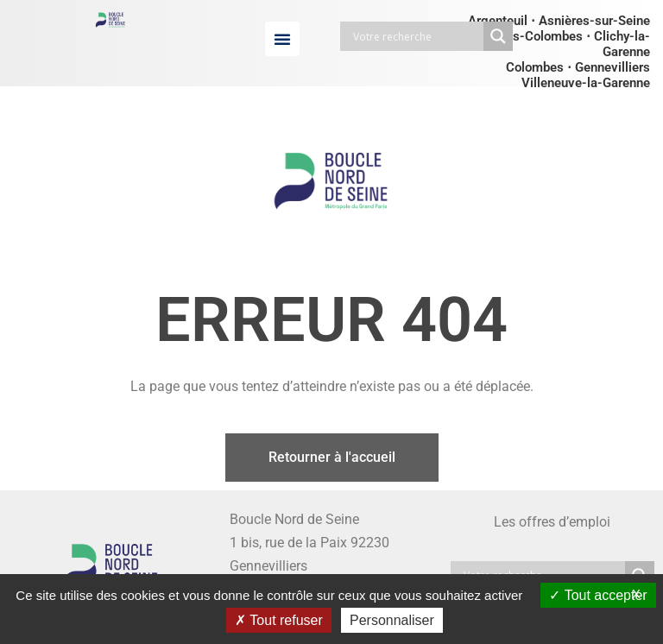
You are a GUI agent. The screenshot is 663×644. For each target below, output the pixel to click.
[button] (282, 39)
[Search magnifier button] (498, 36)
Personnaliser (392, 620)
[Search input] (416, 36)
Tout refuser (279, 620)
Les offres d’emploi (552, 522)
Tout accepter (598, 595)
